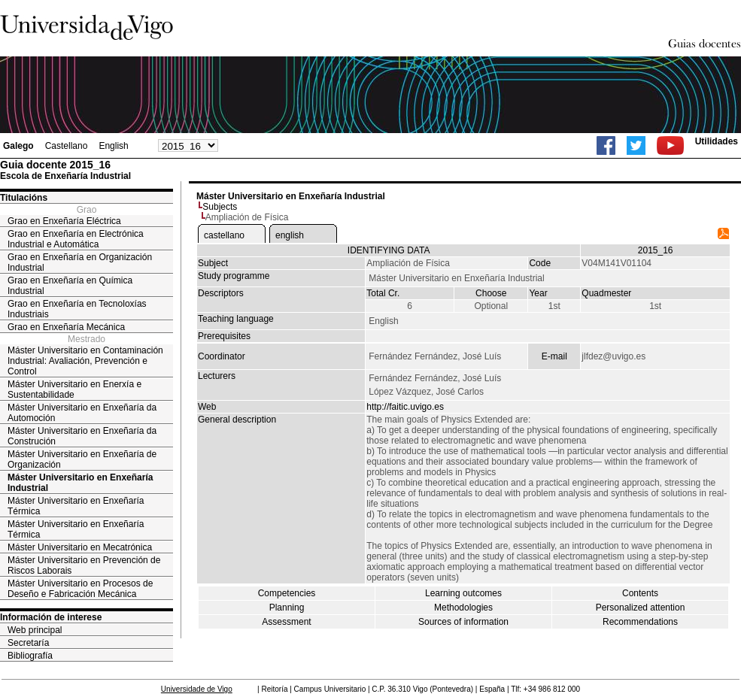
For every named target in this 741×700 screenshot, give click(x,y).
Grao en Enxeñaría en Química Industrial (70, 286)
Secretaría (28, 643)
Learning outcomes (463, 593)
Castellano (67, 146)
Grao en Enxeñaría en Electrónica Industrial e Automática (76, 239)
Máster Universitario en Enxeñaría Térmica (76, 506)
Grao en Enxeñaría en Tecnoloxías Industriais (77, 309)
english (290, 235)
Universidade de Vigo (197, 689)
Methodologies (463, 608)
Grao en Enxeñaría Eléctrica (64, 221)
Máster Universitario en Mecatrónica (80, 547)
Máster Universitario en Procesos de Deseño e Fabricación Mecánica (80, 589)
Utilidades (717, 141)
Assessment (286, 622)
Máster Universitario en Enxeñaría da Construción (82, 436)
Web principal (35, 630)
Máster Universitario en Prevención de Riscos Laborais (84, 565)
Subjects (220, 207)
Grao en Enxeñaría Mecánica (66, 327)
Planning (287, 608)
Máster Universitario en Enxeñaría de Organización (82, 459)
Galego (18, 146)
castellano (224, 235)
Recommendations (640, 622)
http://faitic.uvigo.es (405, 407)
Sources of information (463, 622)
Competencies (287, 593)
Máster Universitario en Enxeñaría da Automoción (82, 413)
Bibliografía (30, 656)
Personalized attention (641, 608)
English (113, 146)
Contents (640, 593)
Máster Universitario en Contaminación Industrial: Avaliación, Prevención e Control (85, 361)
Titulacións (24, 198)
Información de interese (51, 617)
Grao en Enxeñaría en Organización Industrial (80, 262)
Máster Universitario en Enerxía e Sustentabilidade (74, 389)
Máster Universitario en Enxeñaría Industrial (80, 483)
